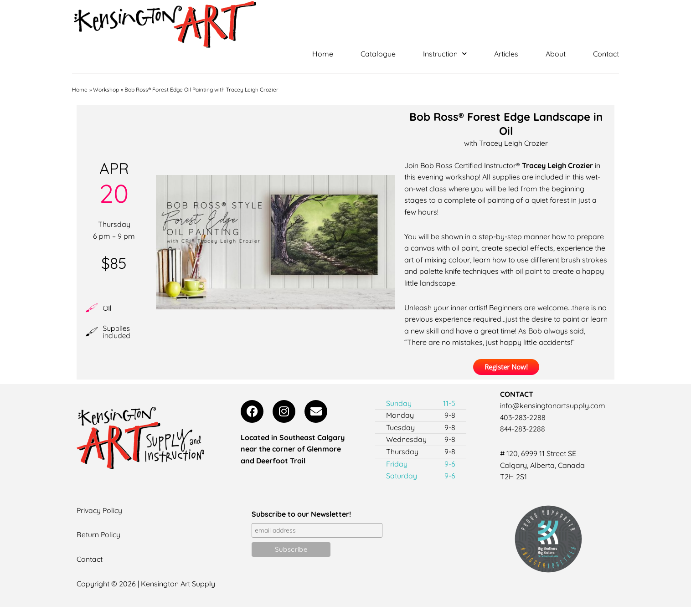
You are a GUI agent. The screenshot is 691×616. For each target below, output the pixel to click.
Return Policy (99, 535)
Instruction (445, 54)
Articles (506, 54)
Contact (606, 54)
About (556, 54)
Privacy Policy (100, 510)
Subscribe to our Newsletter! (301, 514)
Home (323, 54)
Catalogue (378, 54)
